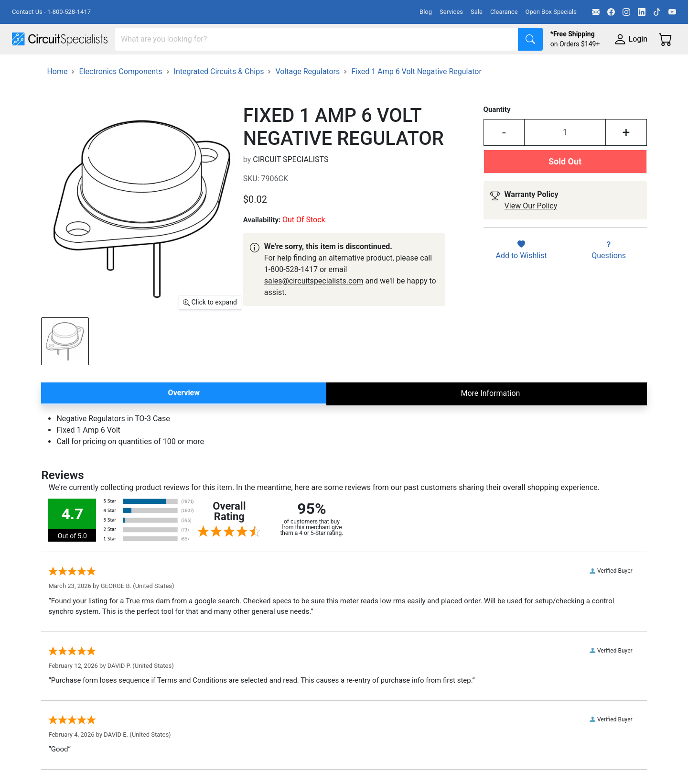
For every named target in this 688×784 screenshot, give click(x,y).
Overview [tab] (184, 419)
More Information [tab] (490, 420)
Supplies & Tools (603, 68)
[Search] (317, 39)
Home (57, 98)
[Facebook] (611, 12)
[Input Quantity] (565, 159)
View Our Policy (531, 233)
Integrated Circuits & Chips (219, 98)
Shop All (26, 68)
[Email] (596, 12)
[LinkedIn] (642, 12)
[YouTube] (672, 12)
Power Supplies (224, 68)
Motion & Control (427, 68)
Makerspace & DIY (298, 68)
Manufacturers (83, 68)
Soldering (364, 68)
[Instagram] (626, 12)
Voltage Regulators (307, 98)
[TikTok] (657, 12)
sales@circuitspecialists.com (314, 308)
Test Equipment (152, 68)
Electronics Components (515, 68)
